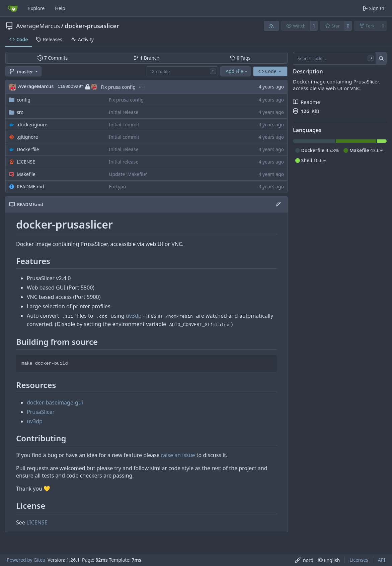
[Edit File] (278, 204)
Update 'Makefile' (128, 174)
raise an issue (178, 455)
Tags (240, 58)
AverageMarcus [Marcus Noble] (36, 86)
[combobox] (182, 71)
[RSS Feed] (271, 26)
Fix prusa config (118, 87)
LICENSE (26, 162)
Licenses (359, 560)
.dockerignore (32, 124)
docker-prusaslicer (92, 26)
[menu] (304, 560)
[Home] (13, 8)
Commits (53, 58)
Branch (147, 58)
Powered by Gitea (26, 560)
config (24, 100)
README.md (30, 186)
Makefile (26, 174)
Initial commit (124, 124)
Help (60, 8)
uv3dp (134, 316)
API (382, 560)
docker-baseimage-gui (55, 402)
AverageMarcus (38, 26)
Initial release (124, 112)
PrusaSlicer (41, 412)
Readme (306, 102)
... (141, 86)
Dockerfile (28, 149)
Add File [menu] (237, 71)
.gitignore (27, 137)
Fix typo (117, 186)
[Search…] (381, 58)
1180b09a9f (77, 87)
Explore (36, 8)
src (20, 112)
